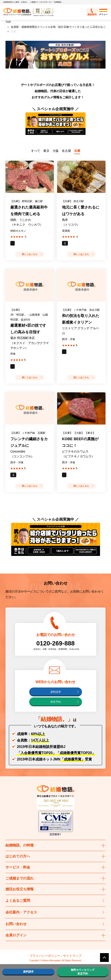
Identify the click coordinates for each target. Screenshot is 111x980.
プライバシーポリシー (45, 956)
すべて (36, 151)
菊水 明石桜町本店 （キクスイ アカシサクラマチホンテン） (29, 343)
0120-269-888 (55, 643)
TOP (8, 22)
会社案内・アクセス (21, 912)
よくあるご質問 (18, 901)
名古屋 (66, 151)
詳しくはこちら (30, 254)
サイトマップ (72, 956)
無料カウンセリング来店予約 (83, 972)
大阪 (56, 151)
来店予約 (56, 702)
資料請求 (56, 692)
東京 (46, 151)
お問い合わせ (16, 924)
